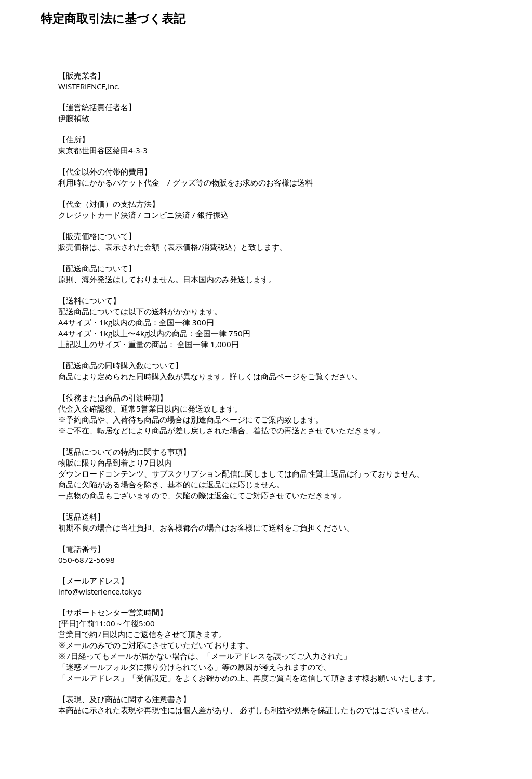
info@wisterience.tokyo (100, 591)
